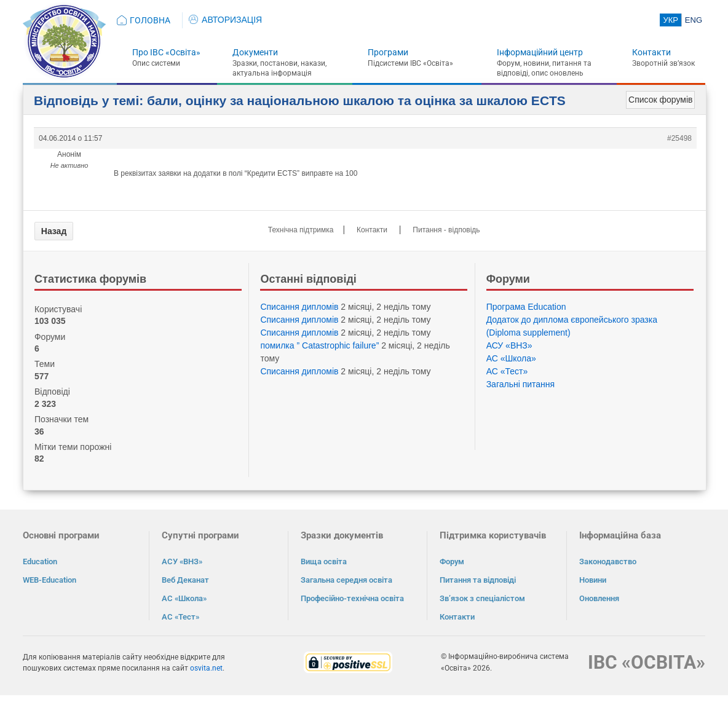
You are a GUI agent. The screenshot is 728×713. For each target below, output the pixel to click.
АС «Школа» (511, 358)
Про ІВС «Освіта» (166, 52)
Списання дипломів (299, 307)
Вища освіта (324, 561)
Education (40, 561)
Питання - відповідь (446, 230)
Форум (452, 561)
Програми (388, 52)
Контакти (651, 52)
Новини (593, 580)
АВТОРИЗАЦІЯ (225, 20)
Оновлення (599, 598)
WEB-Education (49, 580)
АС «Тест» (507, 371)
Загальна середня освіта (346, 580)
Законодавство (608, 561)
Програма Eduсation (526, 307)
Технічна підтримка (301, 230)
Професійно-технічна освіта (352, 598)
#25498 (679, 138)
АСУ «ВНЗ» (509, 345)
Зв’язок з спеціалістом (482, 598)
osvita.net (206, 668)
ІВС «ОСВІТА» (647, 662)
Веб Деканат (185, 580)
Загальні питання (521, 384)
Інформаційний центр (540, 52)
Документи (255, 52)
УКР (671, 20)
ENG (694, 20)
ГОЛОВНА (150, 20)
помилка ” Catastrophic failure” (319, 345)
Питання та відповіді (478, 580)
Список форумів (660, 100)
